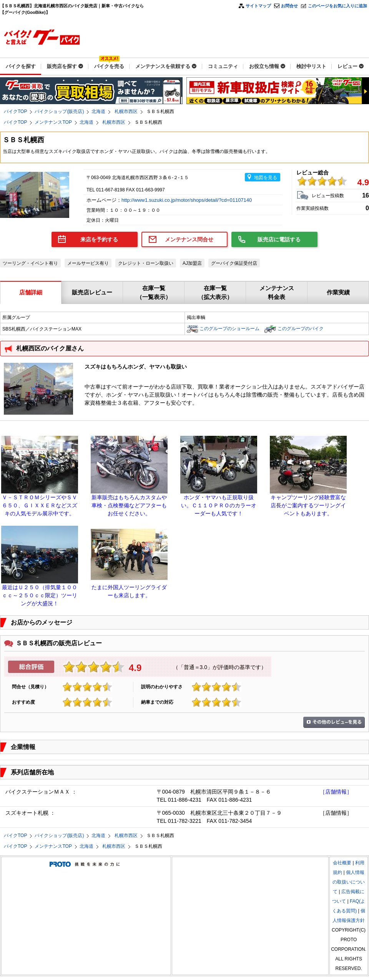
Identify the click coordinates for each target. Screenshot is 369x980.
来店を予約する (99, 239)
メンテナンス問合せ (189, 239)
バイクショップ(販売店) (59, 111)
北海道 (98, 111)
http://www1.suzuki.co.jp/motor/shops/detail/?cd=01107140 (187, 200)
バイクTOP (15, 111)
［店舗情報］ (336, 792)
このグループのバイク (301, 329)
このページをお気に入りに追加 (337, 6)
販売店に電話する (279, 239)
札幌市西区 (126, 111)
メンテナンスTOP (53, 122)
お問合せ (289, 6)
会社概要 (342, 863)
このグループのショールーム (229, 329)
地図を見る (266, 178)
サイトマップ (258, 6)
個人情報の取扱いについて (349, 882)
